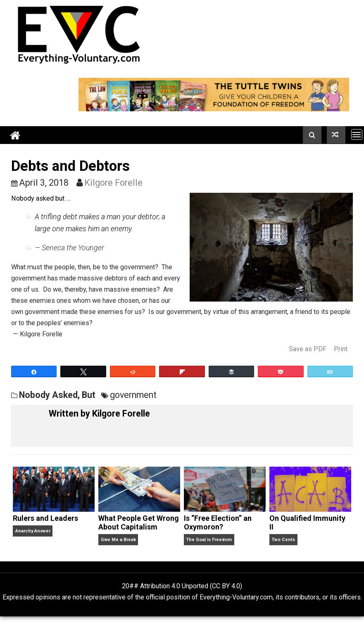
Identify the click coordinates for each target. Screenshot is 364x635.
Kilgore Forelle (113, 183)
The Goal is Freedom (209, 540)
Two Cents (283, 540)
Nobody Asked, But (57, 395)
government (133, 395)
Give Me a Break (118, 540)
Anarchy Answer (33, 531)
